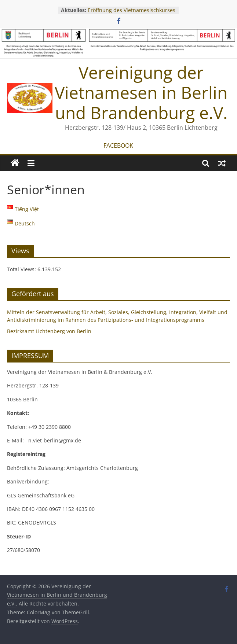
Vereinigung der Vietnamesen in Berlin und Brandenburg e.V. (141, 92)
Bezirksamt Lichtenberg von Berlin (49, 331)
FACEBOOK (118, 146)
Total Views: (22, 269)
